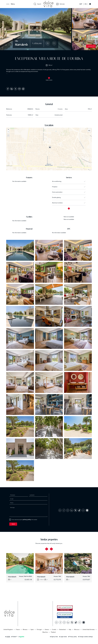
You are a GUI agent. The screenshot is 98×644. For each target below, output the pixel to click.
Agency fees (55, 637)
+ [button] (8, 130)
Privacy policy (73, 637)
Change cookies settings (86, 637)
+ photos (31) (91, 46)
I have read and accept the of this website (24, 520)
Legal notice (64, 637)
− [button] (8, 132)
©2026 (8, 637)
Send (13, 524)
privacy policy (27, 520)
